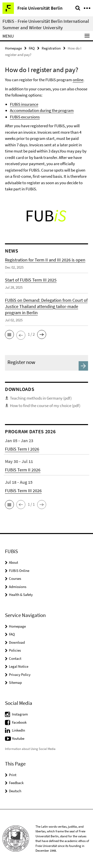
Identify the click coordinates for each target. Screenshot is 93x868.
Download (17, 642)
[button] (9, 334)
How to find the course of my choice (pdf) (45, 406)
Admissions (18, 587)
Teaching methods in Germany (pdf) (41, 398)
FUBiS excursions (25, 117)
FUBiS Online (19, 571)
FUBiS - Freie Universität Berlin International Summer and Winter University (46, 24)
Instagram (20, 714)
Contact (15, 658)
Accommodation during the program (42, 110)
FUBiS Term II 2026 (23, 470)
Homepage (13, 48)
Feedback (16, 783)
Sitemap (15, 682)
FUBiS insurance (24, 104)
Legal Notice (19, 666)
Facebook (19, 722)
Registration (51, 48)
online (78, 80)
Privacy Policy (20, 675)
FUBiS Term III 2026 (23, 491)
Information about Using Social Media (30, 749)
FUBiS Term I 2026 (22, 449)
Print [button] (13, 775)
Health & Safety (21, 595)
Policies (15, 650)
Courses (15, 578)
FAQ (32, 48)
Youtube (18, 738)
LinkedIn (18, 730)
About (14, 562)
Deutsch (15, 791)
